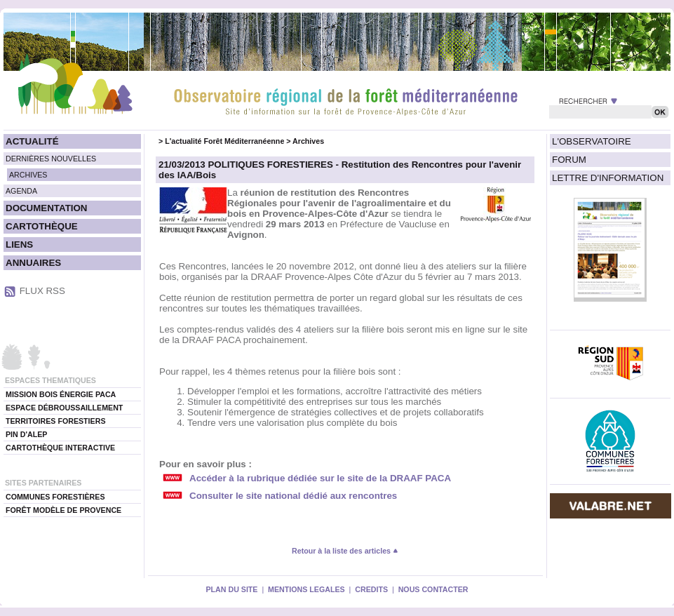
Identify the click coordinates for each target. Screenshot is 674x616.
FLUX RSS (42, 291)
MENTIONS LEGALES (306, 589)
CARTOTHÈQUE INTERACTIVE (60, 448)
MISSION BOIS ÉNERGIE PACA (61, 394)
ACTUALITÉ (32, 141)
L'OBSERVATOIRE (592, 141)
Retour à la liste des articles (345, 551)
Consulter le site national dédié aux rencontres (293, 496)
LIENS (19, 245)
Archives (308, 141)
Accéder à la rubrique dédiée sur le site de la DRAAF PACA (320, 478)
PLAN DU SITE (231, 589)
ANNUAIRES (33, 263)
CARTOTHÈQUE (42, 226)
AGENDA (21, 191)
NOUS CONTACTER (433, 589)
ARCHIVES (28, 175)
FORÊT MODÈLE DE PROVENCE (63, 510)
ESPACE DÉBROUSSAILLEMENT (64, 408)
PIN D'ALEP (26, 434)
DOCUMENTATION (46, 208)
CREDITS (371, 589)
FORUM (569, 160)
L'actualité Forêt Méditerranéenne (224, 141)
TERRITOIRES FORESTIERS (56, 421)
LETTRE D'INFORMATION (608, 178)
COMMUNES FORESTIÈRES (55, 497)
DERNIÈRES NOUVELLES (51, 159)
